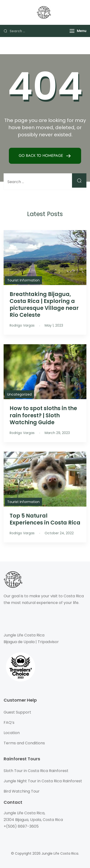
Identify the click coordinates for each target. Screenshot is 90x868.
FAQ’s (9, 722)
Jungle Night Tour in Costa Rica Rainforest (43, 781)
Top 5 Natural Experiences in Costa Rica (45, 519)
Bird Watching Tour (22, 791)
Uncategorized (19, 394)
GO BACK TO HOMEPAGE (42, 156)
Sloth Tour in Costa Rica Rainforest (36, 771)
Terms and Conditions (24, 743)
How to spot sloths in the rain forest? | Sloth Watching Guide (43, 415)
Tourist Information (23, 280)
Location (12, 733)
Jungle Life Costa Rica (60, 853)
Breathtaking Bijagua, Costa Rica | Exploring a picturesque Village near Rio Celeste (44, 304)
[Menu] (72, 31)
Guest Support (17, 712)
